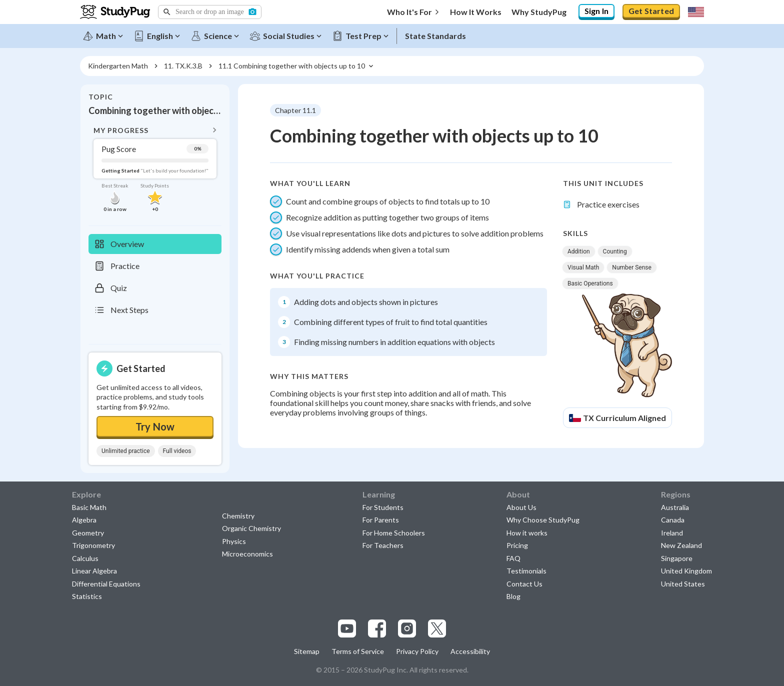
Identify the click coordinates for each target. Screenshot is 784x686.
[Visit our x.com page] (437, 628)
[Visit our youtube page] (347, 628)
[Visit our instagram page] (407, 628)
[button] (210, 12)
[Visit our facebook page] (377, 628)
